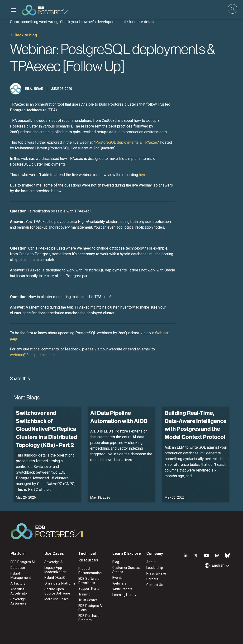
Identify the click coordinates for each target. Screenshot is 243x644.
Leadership (155, 568)
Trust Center (88, 600)
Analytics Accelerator (19, 591)
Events (117, 578)
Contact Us (155, 585)
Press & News (157, 573)
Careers (152, 579)
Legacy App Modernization (55, 570)
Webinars (119, 583)
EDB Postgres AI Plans (91, 608)
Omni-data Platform (60, 583)
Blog (116, 562)
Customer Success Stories (126, 570)
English (218, 565)
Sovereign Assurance (19, 601)
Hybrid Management (21, 575)
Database (18, 568)
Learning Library (124, 595)
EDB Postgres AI (23, 562)
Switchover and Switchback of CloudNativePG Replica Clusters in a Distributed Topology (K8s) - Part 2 (46, 429)
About (151, 562)
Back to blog (26, 35)
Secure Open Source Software (57, 591)
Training (84, 594)
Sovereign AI (54, 562)
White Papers (122, 589)
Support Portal (89, 589)
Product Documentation (90, 571)
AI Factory (18, 583)
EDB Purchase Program (89, 618)
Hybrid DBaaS (55, 578)
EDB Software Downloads (89, 581)
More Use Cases (57, 599)
